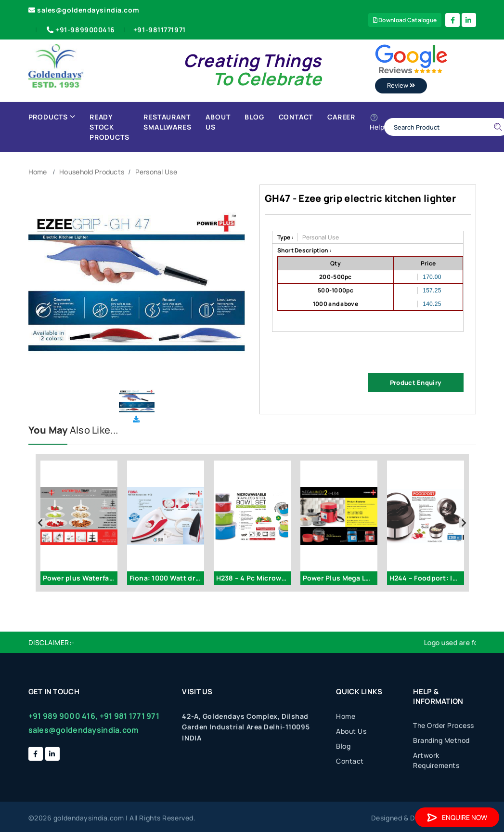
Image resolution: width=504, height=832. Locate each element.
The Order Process (444, 725)
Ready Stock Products (109, 127)
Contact (296, 117)
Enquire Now (457, 817)
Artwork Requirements (436, 760)
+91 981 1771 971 (129, 716)
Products (52, 117)
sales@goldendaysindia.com (84, 10)
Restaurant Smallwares (167, 122)
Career (341, 117)
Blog (254, 117)
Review (401, 85)
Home (38, 172)
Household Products (92, 172)
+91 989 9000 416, (63, 716)
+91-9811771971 (160, 30)
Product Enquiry (415, 383)
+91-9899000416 (80, 30)
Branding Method (441, 740)
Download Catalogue (405, 20)
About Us (218, 122)
